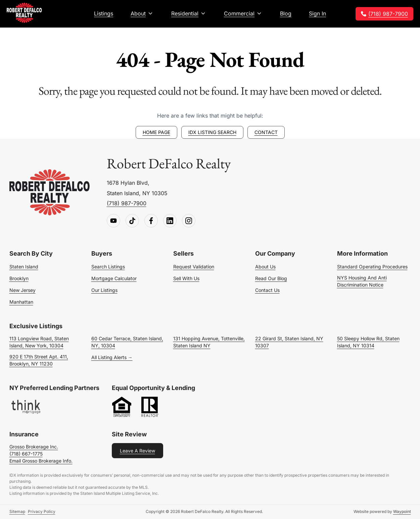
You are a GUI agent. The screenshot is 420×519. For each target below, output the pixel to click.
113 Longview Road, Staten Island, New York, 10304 (39, 342)
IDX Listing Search (212, 132)
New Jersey (22, 290)
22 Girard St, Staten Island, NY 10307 (289, 342)
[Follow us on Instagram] (189, 221)
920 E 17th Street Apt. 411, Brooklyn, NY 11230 (39, 360)
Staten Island (24, 267)
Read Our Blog (271, 278)
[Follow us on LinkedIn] (170, 221)
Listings (104, 13)
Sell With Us (186, 278)
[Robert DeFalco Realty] (24, 13)
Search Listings (108, 267)
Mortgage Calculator (114, 278)
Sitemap (17, 511)
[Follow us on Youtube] (113, 221)
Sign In (317, 13)
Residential (185, 13)
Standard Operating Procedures (372, 267)
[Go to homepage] (50, 193)
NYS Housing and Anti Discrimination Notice (362, 281)
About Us (265, 267)
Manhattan (21, 302)
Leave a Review (137, 451)
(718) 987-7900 (388, 14)
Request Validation (194, 267)
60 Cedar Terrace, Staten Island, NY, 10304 (127, 342)
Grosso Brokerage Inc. (34, 447)
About (138, 13)
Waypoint (402, 511)
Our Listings (104, 290)
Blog (286, 13)
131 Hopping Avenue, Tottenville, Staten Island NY (209, 342)
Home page (156, 132)
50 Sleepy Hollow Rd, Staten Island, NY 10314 (368, 342)
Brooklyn (19, 278)
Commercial (239, 13)
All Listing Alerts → (112, 357)
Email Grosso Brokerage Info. (41, 461)
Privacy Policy (42, 511)
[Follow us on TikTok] (132, 221)
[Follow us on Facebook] (151, 221)
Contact (266, 132)
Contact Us (267, 290)
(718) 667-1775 (26, 454)
